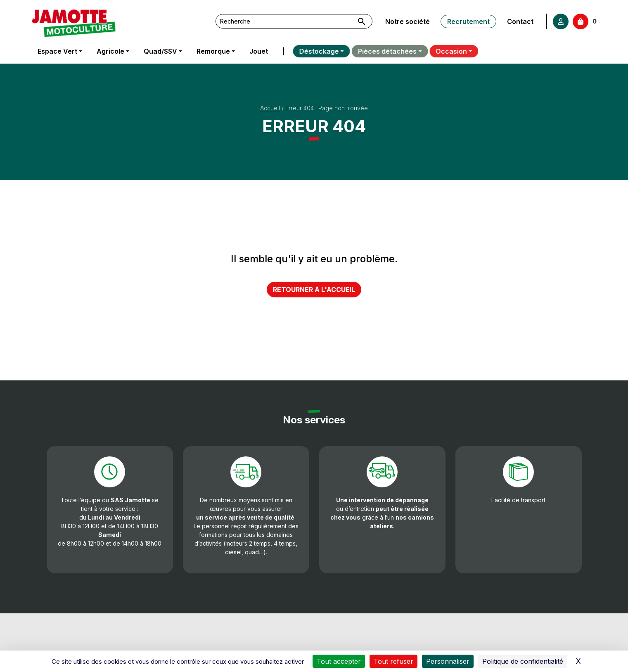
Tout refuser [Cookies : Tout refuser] (393, 661)
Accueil (270, 108)
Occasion (442, 51)
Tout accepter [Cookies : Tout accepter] (339, 661)
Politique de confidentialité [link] (523, 661)
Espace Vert (57, 51)
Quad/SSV (160, 51)
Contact (520, 21)
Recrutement (468, 21)
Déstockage (317, 51)
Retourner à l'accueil (314, 290)
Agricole (110, 51)
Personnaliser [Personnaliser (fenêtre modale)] (448, 661)
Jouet (258, 51)
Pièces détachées (383, 51)
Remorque (213, 51)
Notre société (408, 21)
